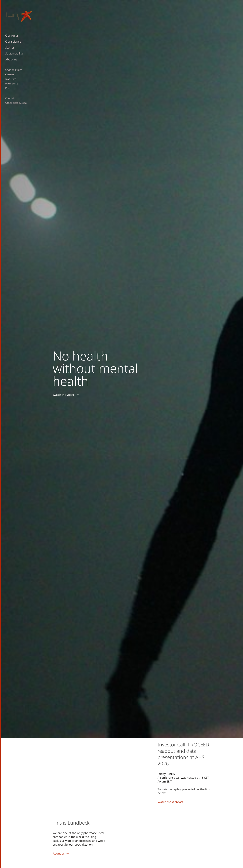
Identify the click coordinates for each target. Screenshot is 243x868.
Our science (13, 42)
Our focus (12, 36)
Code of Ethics (14, 70)
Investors (11, 79)
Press (8, 88)
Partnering (12, 84)
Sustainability (14, 53)
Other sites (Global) (17, 103)
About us (11, 59)
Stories (10, 47)
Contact (10, 98)
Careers (10, 74)
